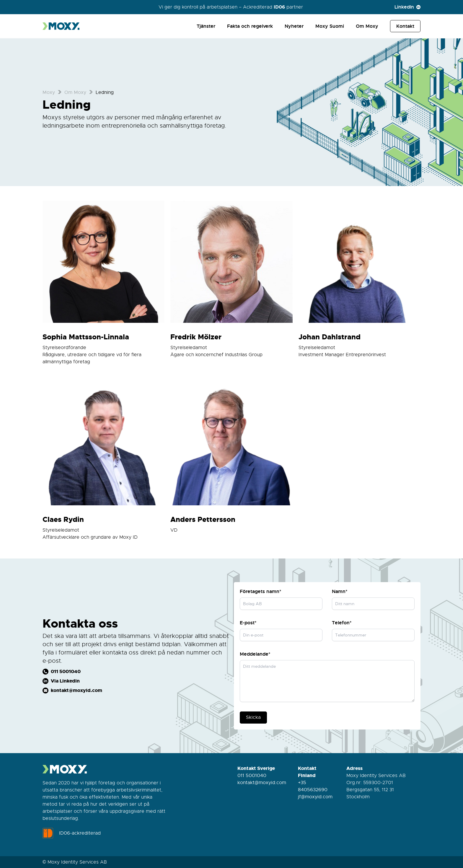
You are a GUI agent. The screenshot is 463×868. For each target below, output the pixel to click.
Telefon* (342, 623)
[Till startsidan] (62, 26)
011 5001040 (252, 776)
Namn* (340, 591)
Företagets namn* (260, 591)
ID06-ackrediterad (72, 833)
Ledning (105, 92)
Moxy (49, 92)
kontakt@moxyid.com (262, 783)
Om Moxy (367, 26)
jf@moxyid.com (315, 797)
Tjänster (206, 26)
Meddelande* (255, 654)
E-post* (248, 623)
